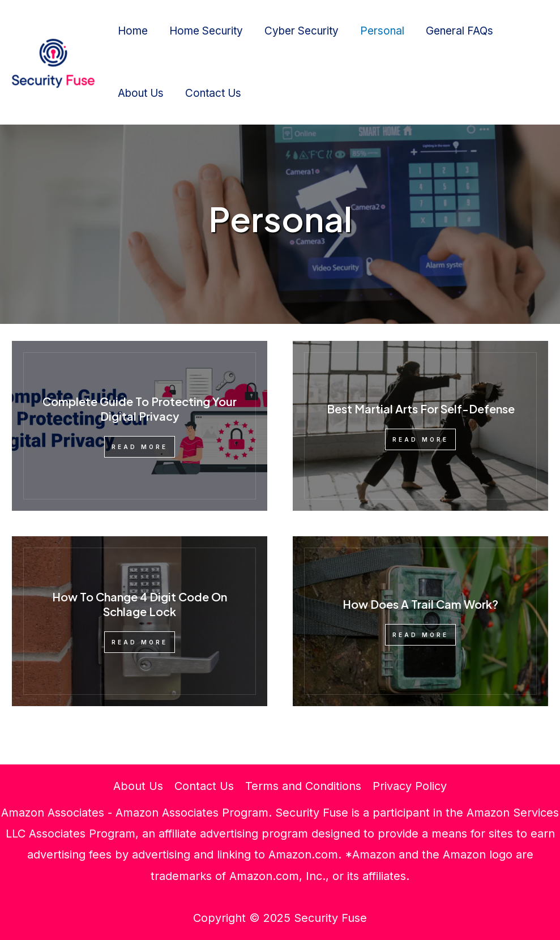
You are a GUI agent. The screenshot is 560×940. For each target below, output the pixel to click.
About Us (141, 93)
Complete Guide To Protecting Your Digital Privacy (140, 409)
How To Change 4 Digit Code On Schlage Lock (140, 604)
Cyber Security (302, 31)
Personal (382, 31)
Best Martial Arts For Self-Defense (421, 409)
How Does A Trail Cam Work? (420, 604)
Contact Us (213, 93)
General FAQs (459, 31)
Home (133, 31)
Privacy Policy (410, 786)
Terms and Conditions (303, 786)
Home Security (206, 31)
